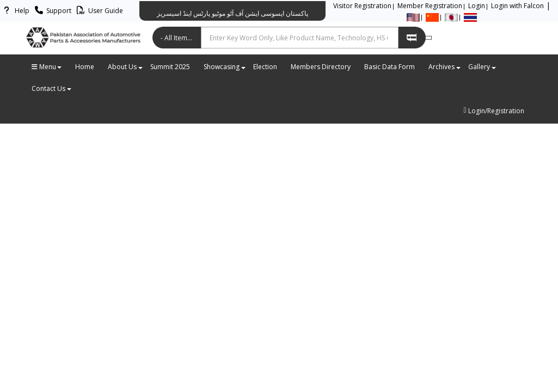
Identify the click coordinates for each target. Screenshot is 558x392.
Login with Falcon (517, 6)
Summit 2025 (170, 67)
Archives (444, 67)
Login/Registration (493, 111)
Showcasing (224, 67)
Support (51, 11)
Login (477, 6)
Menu (47, 67)
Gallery (482, 67)
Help (15, 11)
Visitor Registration (362, 6)
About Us (125, 67)
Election (265, 67)
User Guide (98, 11)
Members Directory (321, 67)
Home (85, 67)
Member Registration (430, 6)
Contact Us (51, 88)
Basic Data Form (390, 67)
